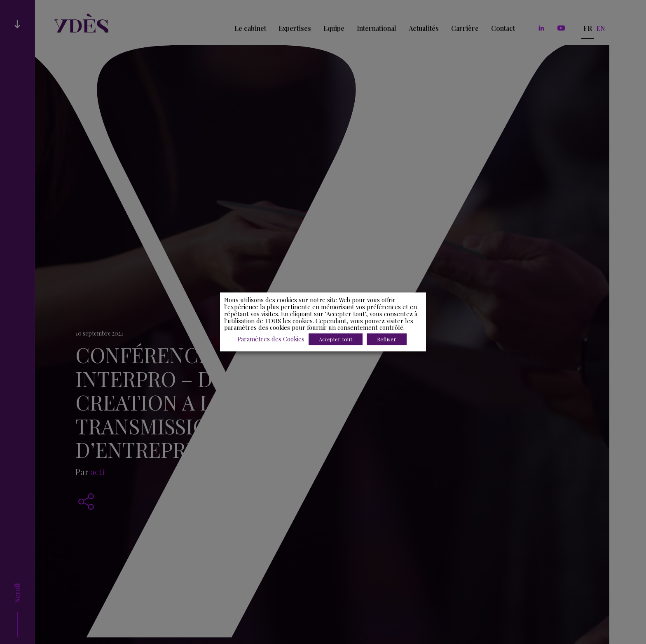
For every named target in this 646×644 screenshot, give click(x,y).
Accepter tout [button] (336, 339)
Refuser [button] (387, 339)
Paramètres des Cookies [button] (271, 339)
